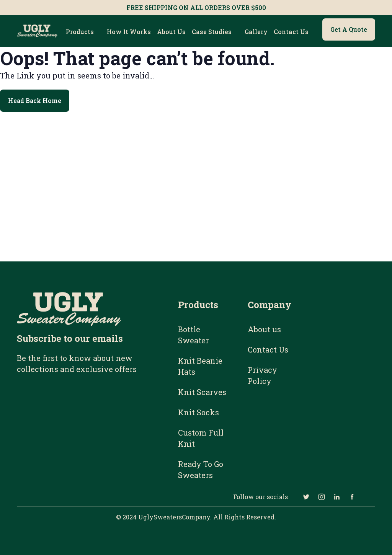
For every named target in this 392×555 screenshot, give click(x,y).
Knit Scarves (202, 392)
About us (171, 32)
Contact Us (291, 32)
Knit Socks (198, 412)
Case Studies (212, 32)
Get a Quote (349, 29)
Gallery (256, 32)
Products (80, 32)
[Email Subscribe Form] (86, 421)
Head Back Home (35, 100)
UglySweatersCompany (174, 517)
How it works (129, 32)
